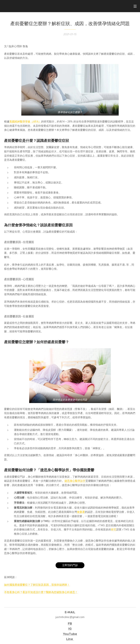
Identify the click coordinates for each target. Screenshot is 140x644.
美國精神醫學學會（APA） (25, 122)
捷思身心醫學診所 (75, 481)
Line (70, 639)
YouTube (70, 634)
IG (70, 629)
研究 (114, 530)
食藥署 (81, 512)
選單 (135, 6)
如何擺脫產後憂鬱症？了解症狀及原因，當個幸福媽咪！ (37, 585)
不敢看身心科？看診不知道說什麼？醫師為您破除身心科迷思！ (41, 592)
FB (70, 624)
